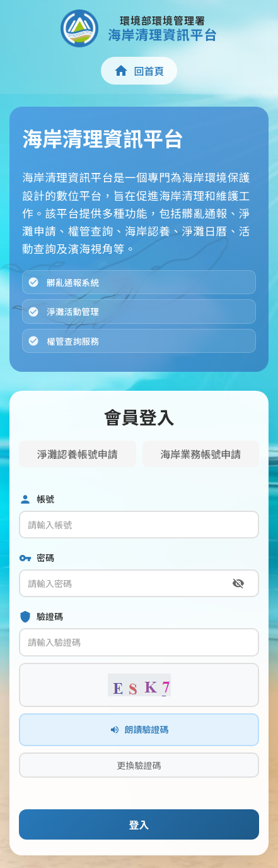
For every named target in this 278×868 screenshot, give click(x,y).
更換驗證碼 (139, 765)
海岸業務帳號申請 (200, 454)
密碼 (37, 558)
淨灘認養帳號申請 (78, 454)
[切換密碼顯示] (238, 583)
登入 (139, 824)
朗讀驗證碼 (139, 729)
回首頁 (139, 71)
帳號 (37, 499)
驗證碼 (41, 616)
